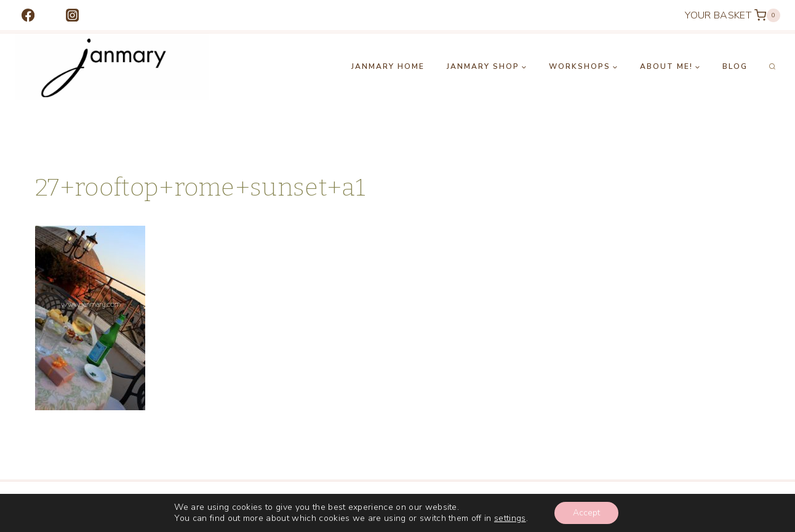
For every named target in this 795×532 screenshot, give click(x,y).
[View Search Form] (772, 67)
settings (510, 518)
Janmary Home (388, 66)
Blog (735, 66)
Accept (586, 513)
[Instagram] (72, 16)
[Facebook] (28, 16)
